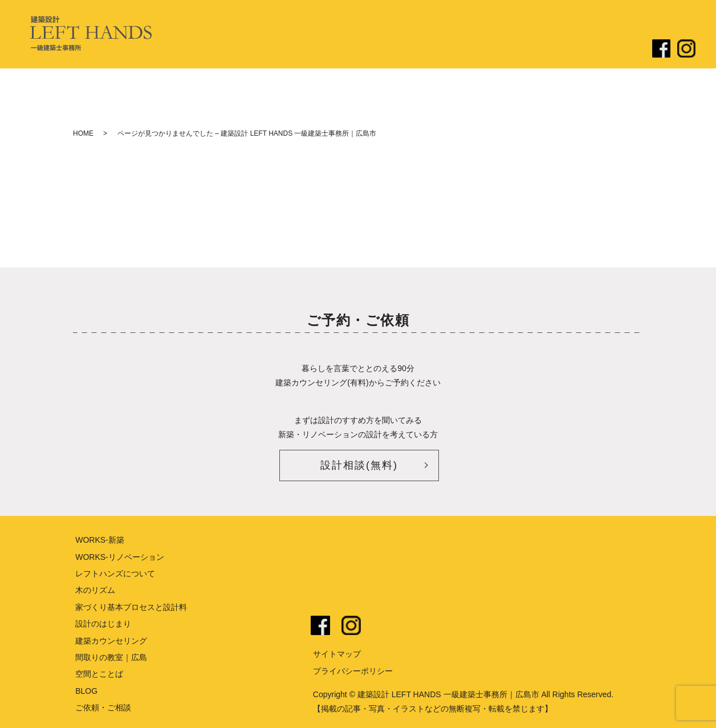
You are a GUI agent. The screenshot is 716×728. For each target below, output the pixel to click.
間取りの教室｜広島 (111, 657)
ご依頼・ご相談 (609, 50)
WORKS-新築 (100, 540)
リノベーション (489, 50)
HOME (83, 133)
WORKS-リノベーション (120, 557)
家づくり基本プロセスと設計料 (131, 607)
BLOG (86, 691)
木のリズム (95, 590)
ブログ (549, 50)
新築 (433, 50)
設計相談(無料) (359, 465)
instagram (351, 625)
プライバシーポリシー (353, 671)
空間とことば (99, 674)
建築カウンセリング (111, 641)
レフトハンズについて (290, 50)
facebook (320, 625)
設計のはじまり (377, 50)
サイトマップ (337, 654)
